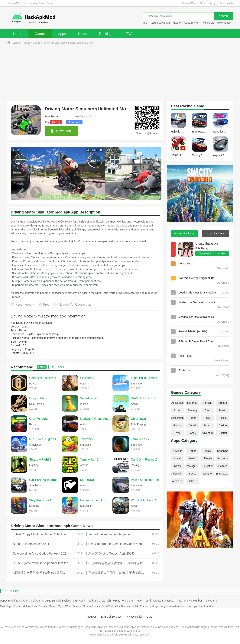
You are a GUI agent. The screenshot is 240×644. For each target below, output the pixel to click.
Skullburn (86, 378)
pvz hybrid (79, 601)
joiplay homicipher (123, 601)
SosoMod (107, 606)
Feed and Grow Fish (99, 601)
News (82, 34)
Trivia (177, 433)
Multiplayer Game (10, 606)
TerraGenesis (140, 439)
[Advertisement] (120, 73)
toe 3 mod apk (207, 606)
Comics (223, 466)
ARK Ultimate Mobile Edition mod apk (137, 606)
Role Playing (193, 403)
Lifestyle (208, 458)
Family (192, 433)
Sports (193, 418)
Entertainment (223, 474)
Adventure (208, 433)
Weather (208, 474)
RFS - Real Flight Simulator (44, 439)
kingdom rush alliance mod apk (179, 606)
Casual (223, 433)
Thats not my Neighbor (189, 601)
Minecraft (208, 23)
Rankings (106, 34)
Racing (46, 43)
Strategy (193, 410)
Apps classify (226, 3)
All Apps (178, 451)
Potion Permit (144, 601)
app (145, 23)
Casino (223, 425)
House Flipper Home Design (95, 500)
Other (192, 481)
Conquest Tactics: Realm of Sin (44, 378)
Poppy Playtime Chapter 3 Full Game (22, 601)
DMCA (150, 617)
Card (208, 410)
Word (192, 425)
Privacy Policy (134, 617)
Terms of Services (111, 617)
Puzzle (223, 418)
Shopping (223, 451)
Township (86, 439)
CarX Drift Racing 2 (144, 460)
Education (208, 466)
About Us (91, 617)
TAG (129, 34)
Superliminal (88, 398)
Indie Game (211, 601)
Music (223, 410)
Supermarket (192, 23)
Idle (208, 418)
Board (208, 425)
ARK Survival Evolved (58, 601)
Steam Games (91, 606)
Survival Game (47, 606)
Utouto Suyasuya (207, 244)
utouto (177, 23)
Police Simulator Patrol (146, 480)
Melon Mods (30, 606)
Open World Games (70, 606)
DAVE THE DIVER (143, 398)
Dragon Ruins (38, 398)
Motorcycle (74, 122)
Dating (193, 451)
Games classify (208, 3)
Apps (62, 34)
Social (193, 474)
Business (223, 458)
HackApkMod (189, 3)
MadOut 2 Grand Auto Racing (95, 419)
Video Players (177, 474)
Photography (193, 466)
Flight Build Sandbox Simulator (146, 378)
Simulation (177, 418)
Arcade (223, 403)
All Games (178, 403)
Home (18, 34)
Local (177, 458)
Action (178, 410)
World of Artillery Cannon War (146, 500)
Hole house (224, 23)
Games (40, 34)
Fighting (208, 403)
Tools (208, 451)
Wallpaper (178, 481)
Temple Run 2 (89, 460)
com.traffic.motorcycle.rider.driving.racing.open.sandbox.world (68, 338)
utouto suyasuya (160, 23)
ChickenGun (139, 419)
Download (60, 131)
